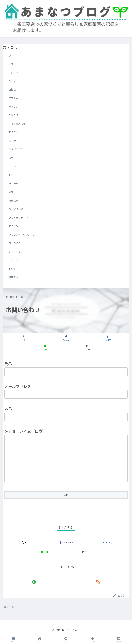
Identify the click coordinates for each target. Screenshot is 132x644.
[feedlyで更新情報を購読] (34, 590)
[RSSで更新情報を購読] (98, 590)
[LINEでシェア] (45, 347)
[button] (87, 347)
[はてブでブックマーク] (108, 338)
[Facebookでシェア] (66, 338)
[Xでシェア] (24, 338)
